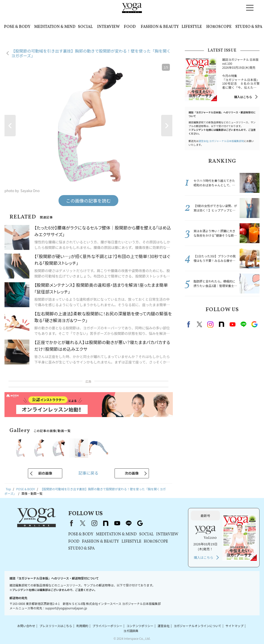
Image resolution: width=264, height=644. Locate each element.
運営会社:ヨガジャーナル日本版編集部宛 (221, 141)
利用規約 (82, 626)
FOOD (130, 27)
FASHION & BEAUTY (160, 27)
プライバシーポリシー (107, 626)
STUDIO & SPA (249, 27)
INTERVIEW (108, 27)
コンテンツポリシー (140, 626)
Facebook (189, 324)
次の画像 (132, 473)
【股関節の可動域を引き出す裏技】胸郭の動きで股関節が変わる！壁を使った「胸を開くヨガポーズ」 (91, 53)
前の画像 (45, 473)
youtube (117, 523)
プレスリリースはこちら (56, 626)
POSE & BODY (17, 27)
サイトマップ (234, 626)
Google (254, 324)
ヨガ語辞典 (131, 631)
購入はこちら (243, 97)
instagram (210, 324)
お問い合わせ (26, 626)
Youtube (232, 324)
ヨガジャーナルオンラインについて (198, 626)
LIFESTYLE (192, 27)
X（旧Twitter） (83, 523)
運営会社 (164, 626)
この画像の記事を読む (88, 201)
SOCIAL (85, 27)
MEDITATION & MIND (55, 27)
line (243, 324)
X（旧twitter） (199, 324)
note (221, 324)
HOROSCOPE (219, 27)
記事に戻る (88, 473)
